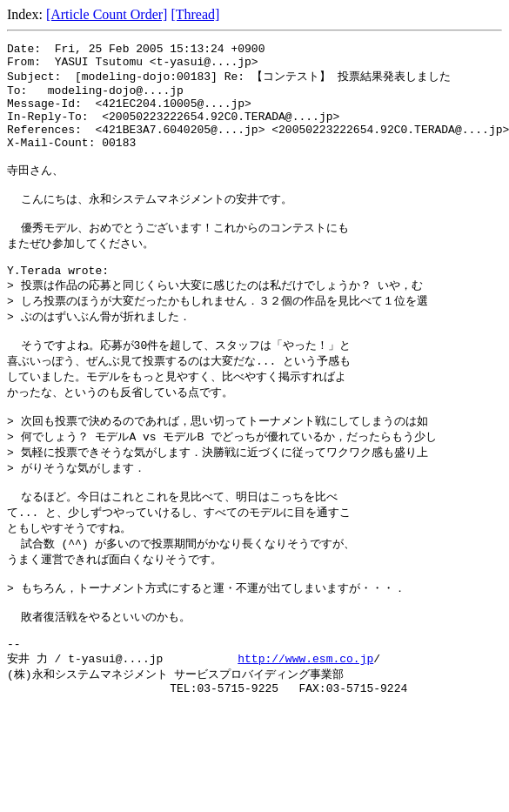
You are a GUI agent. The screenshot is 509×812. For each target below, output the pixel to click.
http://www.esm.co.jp (305, 728)
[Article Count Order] (107, 14)
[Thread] (195, 14)
